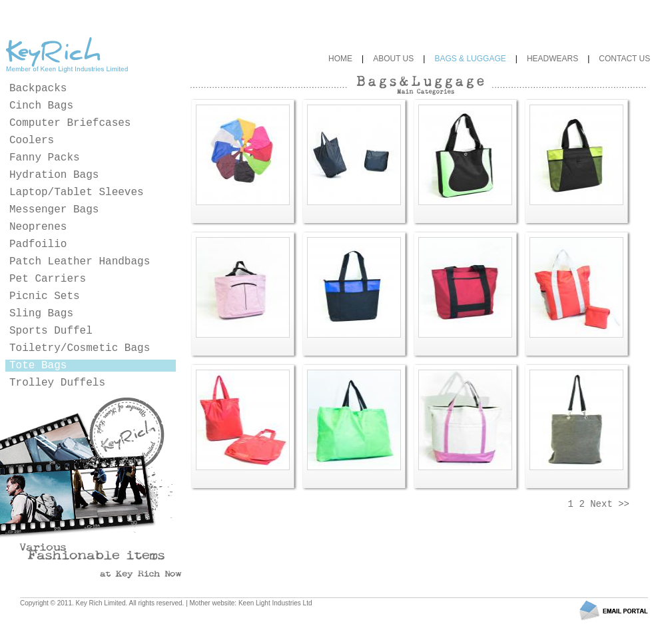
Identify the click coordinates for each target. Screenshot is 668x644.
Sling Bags (41, 314)
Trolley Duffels (57, 383)
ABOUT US (393, 59)
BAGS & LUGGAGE (470, 59)
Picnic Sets (45, 296)
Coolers (32, 141)
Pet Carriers (48, 279)
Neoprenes (38, 227)
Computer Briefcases (70, 123)
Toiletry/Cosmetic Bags (80, 348)
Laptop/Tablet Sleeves (77, 192)
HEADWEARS (552, 59)
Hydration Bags (54, 175)
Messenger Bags (54, 210)
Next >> (610, 504)
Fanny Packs (45, 158)
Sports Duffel (51, 331)
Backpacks (38, 89)
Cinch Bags (41, 106)
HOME (340, 59)
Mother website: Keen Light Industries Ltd (251, 603)
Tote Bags (38, 366)
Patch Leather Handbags (80, 262)
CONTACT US (624, 59)
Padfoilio (38, 244)
